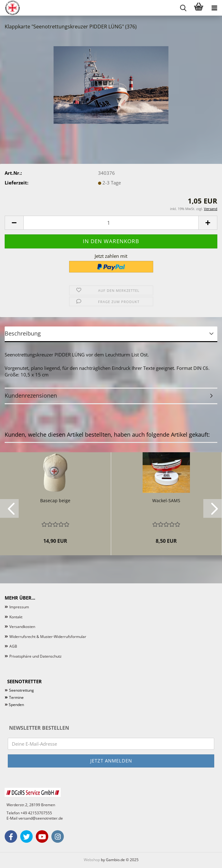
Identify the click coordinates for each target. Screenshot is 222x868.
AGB (13, 646)
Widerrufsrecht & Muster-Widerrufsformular (48, 637)
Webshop (92, 860)
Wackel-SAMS (166, 500)
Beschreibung (23, 333)
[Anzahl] (111, 223)
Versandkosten (22, 627)
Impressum (19, 607)
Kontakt (16, 617)
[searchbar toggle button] (183, 8)
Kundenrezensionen (31, 395)
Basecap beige (55, 500)
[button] (14, 223)
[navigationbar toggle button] (214, 8)
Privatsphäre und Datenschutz (35, 656)
